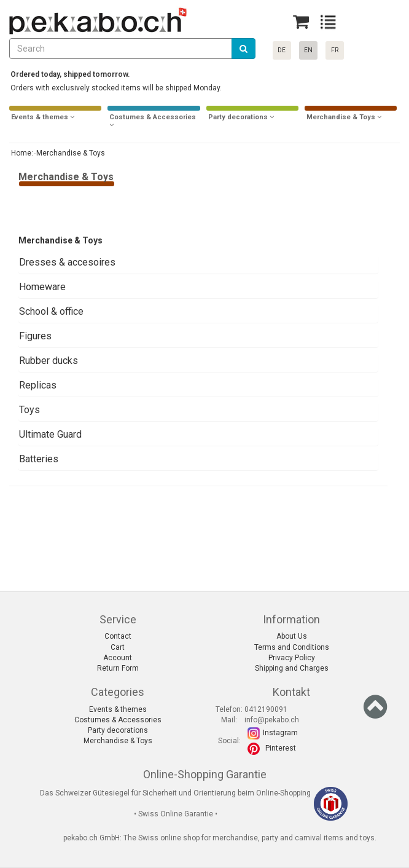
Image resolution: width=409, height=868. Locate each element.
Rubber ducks (49, 361)
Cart (118, 647)
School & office (51, 311)
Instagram (280, 733)
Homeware (42, 287)
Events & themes (118, 709)
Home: (21, 153)
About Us (292, 636)
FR (335, 50)
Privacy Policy (292, 658)
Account (118, 658)
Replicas (38, 385)
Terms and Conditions (292, 647)
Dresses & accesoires (67, 262)
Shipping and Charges (292, 668)
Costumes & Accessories (118, 720)
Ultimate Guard (50, 434)
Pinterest (281, 748)
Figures (35, 336)
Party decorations (118, 730)
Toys (29, 410)
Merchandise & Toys (118, 741)
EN (308, 50)
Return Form (118, 668)
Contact (118, 636)
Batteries (39, 459)
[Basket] (301, 22)
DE (282, 50)
